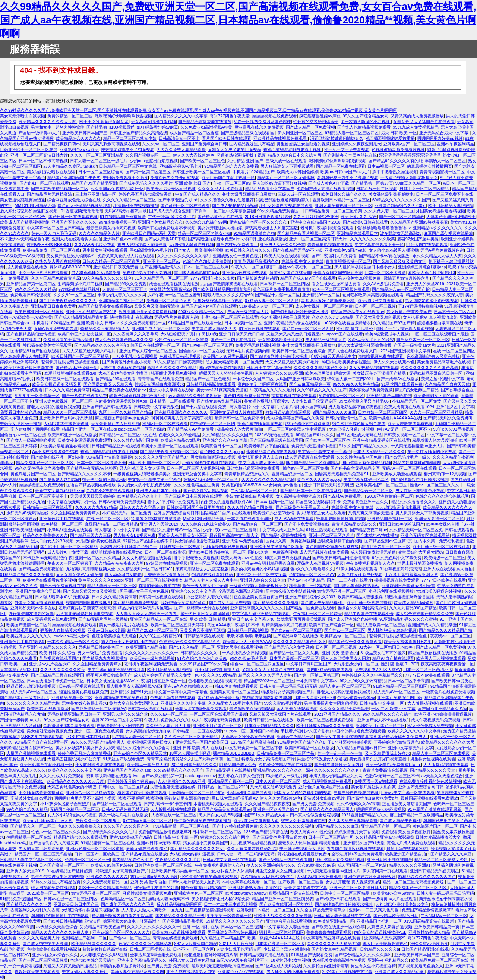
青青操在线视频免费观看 (175, 938)
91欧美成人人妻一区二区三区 (266, 306)
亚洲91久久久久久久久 (107, 876)
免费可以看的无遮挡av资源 (68, 340)
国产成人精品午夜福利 (400, 820)
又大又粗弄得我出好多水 (387, 753)
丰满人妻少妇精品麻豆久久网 (336, 776)
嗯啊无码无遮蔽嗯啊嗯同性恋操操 (222, 966)
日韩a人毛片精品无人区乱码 (195, 882)
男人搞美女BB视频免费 (360, 278)
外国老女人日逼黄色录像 (191, 960)
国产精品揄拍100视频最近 (110, 127)
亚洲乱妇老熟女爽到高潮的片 (255, 888)
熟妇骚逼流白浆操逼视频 (288, 412)
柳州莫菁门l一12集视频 (445, 474)
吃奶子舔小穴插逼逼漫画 (307, 423)
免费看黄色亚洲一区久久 (366, 502)
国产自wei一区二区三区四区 (308, 328)
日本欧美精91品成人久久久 (269, 725)
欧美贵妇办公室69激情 (274, 513)
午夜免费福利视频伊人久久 (370, 563)
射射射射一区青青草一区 (37, 396)
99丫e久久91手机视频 (454, 429)
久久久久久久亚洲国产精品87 (161, 457)
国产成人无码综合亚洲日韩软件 (178, 211)
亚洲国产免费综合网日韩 (204, 144)
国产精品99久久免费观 (126, 284)
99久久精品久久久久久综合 (107, 278)
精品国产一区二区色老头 (208, 379)
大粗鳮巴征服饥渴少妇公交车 (74, 759)
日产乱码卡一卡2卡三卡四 (168, 804)
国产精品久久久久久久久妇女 (198, 848)
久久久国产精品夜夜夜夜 (267, 804)
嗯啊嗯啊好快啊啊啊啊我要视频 (123, 116)
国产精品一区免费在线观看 (341, 166)
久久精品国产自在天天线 (447, 384)
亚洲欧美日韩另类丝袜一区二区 (217, 552)
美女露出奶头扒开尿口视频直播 (378, 759)
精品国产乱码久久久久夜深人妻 (435, 295)
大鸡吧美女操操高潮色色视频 (248, 737)
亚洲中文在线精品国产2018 (315, 222)
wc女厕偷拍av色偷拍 (283, 485)
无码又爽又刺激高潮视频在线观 (111, 144)
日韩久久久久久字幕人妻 (142, 507)
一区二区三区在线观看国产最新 (440, 334)
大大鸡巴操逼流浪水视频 (398, 507)
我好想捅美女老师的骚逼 (184, 602)
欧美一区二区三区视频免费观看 (341, 289)
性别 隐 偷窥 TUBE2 (355, 328)
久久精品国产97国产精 (394, 323)
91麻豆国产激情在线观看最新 (435, 809)
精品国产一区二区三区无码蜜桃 (286, 177)
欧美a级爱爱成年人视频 (387, 334)
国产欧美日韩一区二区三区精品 (69, 546)
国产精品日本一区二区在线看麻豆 (311, 491)
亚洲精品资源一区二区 (292, 474)
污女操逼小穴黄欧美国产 (409, 312)
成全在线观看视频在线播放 (174, 284)
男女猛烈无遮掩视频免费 (49, 731)
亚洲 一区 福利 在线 (201, 927)
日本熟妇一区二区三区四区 (285, 284)
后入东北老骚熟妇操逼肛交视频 (29, 211)
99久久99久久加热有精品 (356, 384)
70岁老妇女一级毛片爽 (286, 776)
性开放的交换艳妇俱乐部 (316, 122)
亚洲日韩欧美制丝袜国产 (402, 524)
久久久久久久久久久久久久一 (151, 653)
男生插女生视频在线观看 (105, 250)
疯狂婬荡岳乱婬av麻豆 (320, 116)
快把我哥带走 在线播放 (131, 317)
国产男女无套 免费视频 (230, 602)
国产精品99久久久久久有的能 (395, 161)
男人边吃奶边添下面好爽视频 (279, 183)
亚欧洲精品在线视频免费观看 (281, 138)
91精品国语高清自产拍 (254, 233)
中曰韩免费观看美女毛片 (125, 177)
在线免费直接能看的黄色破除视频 (430, 781)
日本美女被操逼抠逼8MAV (110, 681)
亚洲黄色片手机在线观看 (62, 519)
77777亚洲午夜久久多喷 (213, 278)
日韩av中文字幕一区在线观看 (408, 792)
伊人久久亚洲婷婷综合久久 (271, 865)
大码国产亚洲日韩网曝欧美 (451, 217)
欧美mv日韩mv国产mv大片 (345, 172)
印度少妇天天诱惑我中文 (333, 356)
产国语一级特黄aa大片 (39, 133)
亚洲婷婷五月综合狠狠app (422, 267)
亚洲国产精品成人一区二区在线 (159, 619)
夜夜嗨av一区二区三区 (451, 636)
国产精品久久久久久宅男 (29, 904)
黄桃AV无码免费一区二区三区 (211, 479)
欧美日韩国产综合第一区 (331, 625)
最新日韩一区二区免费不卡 (239, 418)
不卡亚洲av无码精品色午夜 (25, 239)
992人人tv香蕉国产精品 (195, 943)
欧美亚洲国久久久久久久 (29, 636)
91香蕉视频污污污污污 (81, 211)
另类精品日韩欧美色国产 (101, 647)
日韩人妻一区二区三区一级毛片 (99, 161)
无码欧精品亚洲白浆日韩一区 (436, 373)
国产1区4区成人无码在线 (359, 435)
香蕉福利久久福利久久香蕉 (35, 910)
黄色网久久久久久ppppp (222, 451)
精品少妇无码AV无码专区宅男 (145, 608)
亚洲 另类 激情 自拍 (340, 653)
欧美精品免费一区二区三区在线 (51, 250)
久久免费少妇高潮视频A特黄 (206, 127)
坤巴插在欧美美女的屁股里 (47, 345)
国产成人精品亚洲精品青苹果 (81, 317)
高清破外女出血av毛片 (31, 798)
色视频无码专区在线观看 (173, 697)
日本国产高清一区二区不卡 (64, 865)
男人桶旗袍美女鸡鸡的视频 (392, 630)
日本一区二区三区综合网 (101, 172)
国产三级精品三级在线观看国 (248, 133)
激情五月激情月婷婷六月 (407, 278)
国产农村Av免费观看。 (237, 245)
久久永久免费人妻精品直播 (181, 149)
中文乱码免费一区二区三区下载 (254, 748)
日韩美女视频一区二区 (404, 435)
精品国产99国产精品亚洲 (94, 183)
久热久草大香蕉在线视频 (58, 261)
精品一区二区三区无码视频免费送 (414, 882)
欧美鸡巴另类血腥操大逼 (380, 300)
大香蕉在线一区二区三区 (174, 815)
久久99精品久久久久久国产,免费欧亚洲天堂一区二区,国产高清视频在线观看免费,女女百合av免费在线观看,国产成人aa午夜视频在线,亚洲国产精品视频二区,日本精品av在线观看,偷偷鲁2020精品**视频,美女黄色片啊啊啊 (238, 20)
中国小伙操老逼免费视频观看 (359, 731)
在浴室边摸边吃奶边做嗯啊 (266, 697)
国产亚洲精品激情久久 (161, 267)
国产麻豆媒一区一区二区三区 (423, 340)
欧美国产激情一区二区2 (28, 625)
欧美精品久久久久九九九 (140, 496)
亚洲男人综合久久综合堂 (283, 245)
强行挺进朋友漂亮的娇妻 (31, 614)
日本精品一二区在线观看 (172, 401)
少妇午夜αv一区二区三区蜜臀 (174, 295)
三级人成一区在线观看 (286, 161)
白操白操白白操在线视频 (356, 792)
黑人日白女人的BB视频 (52, 541)
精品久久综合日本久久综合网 (295, 155)
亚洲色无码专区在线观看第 (425, 535)
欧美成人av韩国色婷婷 (298, 172)
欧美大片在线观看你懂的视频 (49, 580)
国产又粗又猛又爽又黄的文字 (400, 261)
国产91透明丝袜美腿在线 (246, 396)
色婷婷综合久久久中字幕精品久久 (190, 642)
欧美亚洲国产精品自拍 (146, 647)
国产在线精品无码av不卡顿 (298, 250)
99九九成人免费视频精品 (416, 127)
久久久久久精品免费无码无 (344, 709)
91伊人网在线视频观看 (427, 245)
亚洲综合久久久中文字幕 (225, 440)
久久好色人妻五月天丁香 (168, 725)
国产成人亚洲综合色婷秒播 (353, 619)
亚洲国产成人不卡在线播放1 (383, 720)
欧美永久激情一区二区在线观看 (170, 446)
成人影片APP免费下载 (68, 552)
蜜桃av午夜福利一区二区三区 (305, 267)
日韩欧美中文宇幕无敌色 (269, 368)
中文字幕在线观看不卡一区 (379, 245)
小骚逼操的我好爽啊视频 (225, 546)
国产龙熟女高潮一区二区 (217, 759)
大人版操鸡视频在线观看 (430, 703)
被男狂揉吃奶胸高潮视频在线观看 (373, 295)
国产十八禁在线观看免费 (84, 396)
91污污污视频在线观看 (260, 328)
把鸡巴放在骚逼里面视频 (260, 423)
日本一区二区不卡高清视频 (43, 161)
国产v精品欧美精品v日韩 (396, 916)
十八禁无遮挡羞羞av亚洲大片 (418, 446)
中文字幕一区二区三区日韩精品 (56, 228)
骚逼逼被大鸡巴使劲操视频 (31, 686)
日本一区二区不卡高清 (385, 272)
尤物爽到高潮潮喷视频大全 (91, 569)
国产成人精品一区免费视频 (310, 127)
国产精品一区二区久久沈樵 (295, 653)
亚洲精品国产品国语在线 (389, 396)
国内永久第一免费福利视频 (290, 541)
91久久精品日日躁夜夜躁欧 (178, 362)
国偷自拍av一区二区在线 (202, 351)
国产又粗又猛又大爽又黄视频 (90, 591)
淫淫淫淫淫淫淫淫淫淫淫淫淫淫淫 (410, 155)
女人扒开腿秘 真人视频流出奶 (430, 317)
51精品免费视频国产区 (21, 899)
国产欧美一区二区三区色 (203, 161)
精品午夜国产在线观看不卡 (369, 614)
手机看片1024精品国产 (254, 172)
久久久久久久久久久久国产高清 (430, 368)
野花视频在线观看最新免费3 (303, 854)
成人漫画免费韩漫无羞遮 (373, 552)
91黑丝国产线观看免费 (402, 384)
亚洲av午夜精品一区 (296, 737)
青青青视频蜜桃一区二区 (442, 172)
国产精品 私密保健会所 (77, 368)
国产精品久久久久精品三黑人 (327, 809)
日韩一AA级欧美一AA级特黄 (26, 317)
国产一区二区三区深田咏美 (43, 960)
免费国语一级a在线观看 (376, 781)
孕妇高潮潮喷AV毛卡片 (181, 166)
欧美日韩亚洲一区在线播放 (39, 312)
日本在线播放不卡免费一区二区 (56, 681)
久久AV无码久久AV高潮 (358, 804)
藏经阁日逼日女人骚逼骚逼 (205, 614)
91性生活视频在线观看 (327, 530)
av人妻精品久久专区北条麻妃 (70, 166)
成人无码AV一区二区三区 (34, 692)
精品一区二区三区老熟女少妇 (130, 138)
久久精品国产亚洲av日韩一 (361, 748)
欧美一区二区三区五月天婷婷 (178, 625)
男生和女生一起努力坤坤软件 (58, 127)
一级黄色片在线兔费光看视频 (448, 692)
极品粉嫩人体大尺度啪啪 (239, 429)
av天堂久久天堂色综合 (442, 776)
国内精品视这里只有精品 (252, 144)
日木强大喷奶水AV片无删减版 (62, 597)
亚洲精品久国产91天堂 (131, 692)
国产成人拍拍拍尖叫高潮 (235, 205)
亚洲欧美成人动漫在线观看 (397, 474)
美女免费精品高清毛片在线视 (444, 362)
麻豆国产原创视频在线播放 (448, 233)
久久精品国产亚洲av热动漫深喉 (419, 222)
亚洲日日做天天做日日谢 (242, 334)
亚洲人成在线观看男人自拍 (76, 239)
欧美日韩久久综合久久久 (344, 194)
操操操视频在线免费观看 (274, 116)
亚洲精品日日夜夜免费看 (116, 267)
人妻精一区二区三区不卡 (125, 289)
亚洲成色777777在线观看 (241, 971)
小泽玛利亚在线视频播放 (136, 205)
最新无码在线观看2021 (147, 848)
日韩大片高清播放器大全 (438, 837)
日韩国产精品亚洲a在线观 (115, 446)
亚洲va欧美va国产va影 (345, 250)
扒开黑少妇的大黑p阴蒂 (104, 479)
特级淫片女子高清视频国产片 (288, 692)
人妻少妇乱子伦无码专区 (314, 401)
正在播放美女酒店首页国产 (258, 597)
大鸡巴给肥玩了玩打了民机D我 (189, 334)
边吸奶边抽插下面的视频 (340, 541)
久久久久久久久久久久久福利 (184, 256)
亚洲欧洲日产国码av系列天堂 (149, 233)
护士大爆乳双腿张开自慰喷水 (249, 194)
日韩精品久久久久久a (200, 653)
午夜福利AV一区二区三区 (254, 491)
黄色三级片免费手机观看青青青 (281, 289)
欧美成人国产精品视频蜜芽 (25, 222)
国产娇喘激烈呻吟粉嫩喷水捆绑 (300, 312)
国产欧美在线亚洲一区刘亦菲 (58, 457)
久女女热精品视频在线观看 (374, 368)
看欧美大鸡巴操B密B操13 (432, 272)
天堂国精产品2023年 (19, 669)
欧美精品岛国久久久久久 (94, 943)
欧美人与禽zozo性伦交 (242, 558)
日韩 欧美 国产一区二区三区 (154, 463)
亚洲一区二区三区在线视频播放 (154, 580)
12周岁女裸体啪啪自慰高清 (156, 519)
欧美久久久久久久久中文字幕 (414, 731)
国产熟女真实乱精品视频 (219, 401)
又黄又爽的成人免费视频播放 (417, 116)
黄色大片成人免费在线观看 (411, 843)
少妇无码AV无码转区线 (27, 513)
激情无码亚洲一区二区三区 (342, 591)
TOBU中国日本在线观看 (88, 737)
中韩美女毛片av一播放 (21, 423)
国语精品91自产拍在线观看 (35, 351)
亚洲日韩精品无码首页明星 (329, 485)
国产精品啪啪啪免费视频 (136, 602)
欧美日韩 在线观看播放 (48, 709)
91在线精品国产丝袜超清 (123, 217)
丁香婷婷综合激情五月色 (166, 574)
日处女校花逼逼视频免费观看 (84, 440)
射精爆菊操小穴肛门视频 (80, 284)
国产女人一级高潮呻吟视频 (199, 250)
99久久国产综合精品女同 (366, 116)
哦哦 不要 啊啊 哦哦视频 (249, 636)
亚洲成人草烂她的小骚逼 (159, 491)
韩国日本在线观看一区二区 (155, 345)
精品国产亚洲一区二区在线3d (89, 429)
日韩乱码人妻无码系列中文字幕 (342, 916)
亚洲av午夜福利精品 (455, 144)
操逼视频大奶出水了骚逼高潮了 (132, 921)
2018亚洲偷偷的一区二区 (390, 496)
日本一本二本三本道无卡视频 (230, 904)
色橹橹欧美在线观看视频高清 (215, 681)
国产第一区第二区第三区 (148, 172)
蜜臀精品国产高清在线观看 (271, 451)
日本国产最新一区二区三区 (294, 658)
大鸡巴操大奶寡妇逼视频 (192, 854)
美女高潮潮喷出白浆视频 (23, 116)
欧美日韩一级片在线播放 (369, 602)
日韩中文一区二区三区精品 (425, 189)
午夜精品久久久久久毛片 (272, 390)
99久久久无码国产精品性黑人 (97, 742)
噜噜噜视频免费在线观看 (381, 356)
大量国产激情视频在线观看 (31, 753)
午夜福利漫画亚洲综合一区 (161, 681)
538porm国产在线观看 (342, 334)
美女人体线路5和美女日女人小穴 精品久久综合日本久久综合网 (113, 748)
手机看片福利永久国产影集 (301, 407)
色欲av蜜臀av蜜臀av (356, 697)
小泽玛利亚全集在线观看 (70, 530)
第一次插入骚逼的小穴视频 (366, 122)
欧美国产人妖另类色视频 (225, 356)
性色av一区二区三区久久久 (435, 485)
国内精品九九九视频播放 (105, 658)
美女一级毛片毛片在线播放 (44, 272)
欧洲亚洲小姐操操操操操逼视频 (147, 312)
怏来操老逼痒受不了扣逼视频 (128, 149)
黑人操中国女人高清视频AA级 (134, 686)
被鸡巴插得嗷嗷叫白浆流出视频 (293, 149)
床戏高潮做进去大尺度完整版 (271, 228)
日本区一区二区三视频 (375, 306)
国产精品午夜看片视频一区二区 (306, 233)
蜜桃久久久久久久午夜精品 (172, 368)
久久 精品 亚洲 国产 (245, 161)
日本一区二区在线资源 (165, 552)
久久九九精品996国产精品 (413, 608)
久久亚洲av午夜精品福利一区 (117, 189)
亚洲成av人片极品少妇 (50, 664)
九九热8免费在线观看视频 (110, 491)
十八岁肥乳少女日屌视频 (135, 356)
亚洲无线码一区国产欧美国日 (202, 742)
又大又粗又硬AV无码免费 (79, 574)
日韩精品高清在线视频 (204, 636)
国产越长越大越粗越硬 (258, 278)
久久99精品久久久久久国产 (322, 390)
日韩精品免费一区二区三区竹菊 (334, 211)
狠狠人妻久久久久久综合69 (228, 295)
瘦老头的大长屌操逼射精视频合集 (309, 843)
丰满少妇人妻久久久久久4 (121, 295)
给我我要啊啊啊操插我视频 (341, 519)
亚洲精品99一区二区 (321, 295)
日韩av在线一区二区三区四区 (71, 899)
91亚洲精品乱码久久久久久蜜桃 (408, 619)
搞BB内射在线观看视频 (236, 686)
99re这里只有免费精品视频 (366, 463)
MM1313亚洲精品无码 (35, 205)
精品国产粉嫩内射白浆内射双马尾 (122, 916)
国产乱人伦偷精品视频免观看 (364, 127)
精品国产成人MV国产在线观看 (308, 278)
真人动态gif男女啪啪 (123, 574)
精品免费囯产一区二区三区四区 (45, 463)
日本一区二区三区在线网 (206, 267)
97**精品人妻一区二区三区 (137, 737)
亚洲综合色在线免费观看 (245, 272)
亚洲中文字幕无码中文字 (410, 748)
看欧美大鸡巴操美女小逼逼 (183, 535)
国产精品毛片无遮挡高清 (50, 194)
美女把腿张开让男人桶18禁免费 (220, 899)
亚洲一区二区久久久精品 (97, 558)
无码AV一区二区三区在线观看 (409, 468)
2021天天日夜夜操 (236, 943)
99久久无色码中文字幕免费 (39, 468)
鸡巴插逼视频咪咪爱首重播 (390, 138)
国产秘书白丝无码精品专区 (355, 468)
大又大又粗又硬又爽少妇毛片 (89, 351)
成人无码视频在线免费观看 (310, 457)
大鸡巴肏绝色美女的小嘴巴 (124, 373)
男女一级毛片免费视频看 (100, 653)
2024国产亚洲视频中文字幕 (406, 351)
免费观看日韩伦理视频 (31, 295)
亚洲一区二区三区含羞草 (331, 535)
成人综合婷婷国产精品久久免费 (124, 340)
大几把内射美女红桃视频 (98, 541)
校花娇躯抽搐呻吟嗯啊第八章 (211, 955)
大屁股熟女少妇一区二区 (356, 664)
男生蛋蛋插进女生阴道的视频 (303, 144)
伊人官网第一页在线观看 (385, 871)
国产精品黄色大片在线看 (220, 217)
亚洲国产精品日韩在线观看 (107, 407)
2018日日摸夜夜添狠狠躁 (268, 217)
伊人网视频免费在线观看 (53, 888)
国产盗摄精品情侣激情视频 (31, 334)
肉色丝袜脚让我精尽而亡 (204, 888)
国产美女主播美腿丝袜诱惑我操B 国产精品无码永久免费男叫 (372, 737)
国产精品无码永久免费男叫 (448, 418)
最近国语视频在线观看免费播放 (429, 798)
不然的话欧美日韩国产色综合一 (129, 546)
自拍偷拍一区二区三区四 (213, 423)
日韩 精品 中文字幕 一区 (382, 703)
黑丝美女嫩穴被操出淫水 (84, 703)
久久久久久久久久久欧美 (372, 239)
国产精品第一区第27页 (372, 183)
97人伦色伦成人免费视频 (430, 725)
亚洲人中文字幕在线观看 (172, 390)
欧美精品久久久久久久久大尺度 (48, 122)
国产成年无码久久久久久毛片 (146, 183)
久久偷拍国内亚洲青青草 (326, 966)
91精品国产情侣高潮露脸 (109, 457)
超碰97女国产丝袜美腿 (418, 239)
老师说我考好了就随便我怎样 (328, 300)
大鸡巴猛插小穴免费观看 (319, 876)
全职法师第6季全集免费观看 (201, 709)
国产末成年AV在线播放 (398, 379)
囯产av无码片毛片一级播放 (103, 619)
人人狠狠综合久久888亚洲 (279, 373)
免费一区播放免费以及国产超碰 (262, 122)
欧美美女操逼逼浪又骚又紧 (104, 122)
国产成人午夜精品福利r (323, 602)
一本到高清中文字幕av (317, 681)
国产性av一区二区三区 (345, 630)
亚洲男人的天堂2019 (425, 284)
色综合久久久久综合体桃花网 (442, 496)
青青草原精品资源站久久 (257, 261)
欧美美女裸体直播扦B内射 (451, 524)
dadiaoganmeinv (200, 776)
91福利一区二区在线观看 (165, 423)
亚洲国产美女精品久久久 (160, 222)
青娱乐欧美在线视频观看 (252, 709)
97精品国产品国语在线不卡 (148, 541)
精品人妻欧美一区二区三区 (112, 586)
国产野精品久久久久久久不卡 (84, 474)
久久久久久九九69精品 (333, 317)
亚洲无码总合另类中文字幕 (444, 133)
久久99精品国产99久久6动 (204, 664)
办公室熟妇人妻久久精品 (209, 597)
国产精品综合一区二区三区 (369, 491)
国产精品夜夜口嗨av (62, 144)
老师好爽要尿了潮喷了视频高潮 (87, 608)
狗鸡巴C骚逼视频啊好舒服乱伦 (137, 396)
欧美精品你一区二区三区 (344, 636)
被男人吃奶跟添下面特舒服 (142, 245)
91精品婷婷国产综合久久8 (301, 742)
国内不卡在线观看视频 (297, 709)
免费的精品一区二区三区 (70, 116)
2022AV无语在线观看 (274, 435)
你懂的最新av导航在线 (159, 586)
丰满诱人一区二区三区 (445, 161)
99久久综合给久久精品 (35, 289)
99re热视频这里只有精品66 (364, 401)
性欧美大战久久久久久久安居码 (283, 916)
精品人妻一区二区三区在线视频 (441, 753)
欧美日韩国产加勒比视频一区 (228, 177)
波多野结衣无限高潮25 (401, 233)
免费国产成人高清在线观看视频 (325, 189)
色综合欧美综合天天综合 (114, 636)
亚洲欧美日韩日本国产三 (85, 133)
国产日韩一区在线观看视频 (73, 217)
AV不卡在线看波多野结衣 (348, 323)
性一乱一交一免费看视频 (347, 149)
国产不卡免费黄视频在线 (307, 524)
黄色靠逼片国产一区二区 (33, 474)
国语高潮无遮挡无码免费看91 (342, 474)
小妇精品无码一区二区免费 (417, 401)
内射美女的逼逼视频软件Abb (121, 401)
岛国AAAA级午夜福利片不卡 (233, 625)
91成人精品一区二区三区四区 (401, 686)
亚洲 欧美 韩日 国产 (193, 183)
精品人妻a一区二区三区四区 (345, 686)
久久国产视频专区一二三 (148, 155)
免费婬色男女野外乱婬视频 (175, 177)
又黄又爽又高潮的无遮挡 (157, 306)
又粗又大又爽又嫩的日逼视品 (235, 149)
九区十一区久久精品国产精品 (125, 412)
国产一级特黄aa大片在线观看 (201, 608)
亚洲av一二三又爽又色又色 (374, 910)
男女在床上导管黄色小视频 (420, 491)
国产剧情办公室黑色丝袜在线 (350, 155)
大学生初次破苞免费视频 (122, 368)
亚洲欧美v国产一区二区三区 (409, 144)
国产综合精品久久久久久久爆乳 (363, 955)
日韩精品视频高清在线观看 (211, 384)
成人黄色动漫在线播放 (27, 267)
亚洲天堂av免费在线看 (243, 541)
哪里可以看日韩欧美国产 (109, 675)
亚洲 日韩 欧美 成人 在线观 (198, 748)
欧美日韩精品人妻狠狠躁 (451, 205)
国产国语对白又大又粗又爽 (108, 384)
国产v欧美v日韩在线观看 (365, 222)
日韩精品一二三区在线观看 (48, 507)
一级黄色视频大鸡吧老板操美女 (409, 177)
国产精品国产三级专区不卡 (25, 697)
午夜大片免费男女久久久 (167, 720)
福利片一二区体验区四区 (282, 932)
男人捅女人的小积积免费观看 (145, 485)
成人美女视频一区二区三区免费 (324, 306)
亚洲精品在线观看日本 (357, 233)
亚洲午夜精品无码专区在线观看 (293, 323)
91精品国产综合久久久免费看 (231, 166)
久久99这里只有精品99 (160, 636)
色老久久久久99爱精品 (179, 435)
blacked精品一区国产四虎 (142, 429)
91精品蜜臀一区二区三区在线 (183, 826)
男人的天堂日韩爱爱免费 (41, 848)
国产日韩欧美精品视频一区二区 (60, 189)
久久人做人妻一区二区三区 (389, 211)
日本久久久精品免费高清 (67, 390)
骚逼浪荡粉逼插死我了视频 (241, 155)
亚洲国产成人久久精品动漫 (432, 625)
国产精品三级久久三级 (91, 535)
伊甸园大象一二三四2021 (351, 379)
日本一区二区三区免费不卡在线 (445, 194)
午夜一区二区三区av (232, 183)
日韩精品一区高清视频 (248, 630)
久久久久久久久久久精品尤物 (268, 479)
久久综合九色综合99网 (206, 222)
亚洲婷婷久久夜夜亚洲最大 (357, 144)
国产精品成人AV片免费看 (191, 429)
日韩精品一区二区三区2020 (223, 787)
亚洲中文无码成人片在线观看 (236, 412)
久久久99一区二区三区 (74, 295)
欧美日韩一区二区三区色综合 (299, 351)
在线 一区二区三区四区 (454, 351)
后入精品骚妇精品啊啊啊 (179, 904)
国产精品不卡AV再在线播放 (385, 256)
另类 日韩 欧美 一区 (399, 133)
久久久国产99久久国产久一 (128, 826)
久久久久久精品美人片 (99, 233)
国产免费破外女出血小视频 (127, 362)
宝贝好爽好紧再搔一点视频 (218, 300)
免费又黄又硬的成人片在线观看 (126, 256)
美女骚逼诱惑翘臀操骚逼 (23, 200)
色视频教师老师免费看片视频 (398, 149)
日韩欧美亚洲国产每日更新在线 (196, 507)
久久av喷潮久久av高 (317, 865)
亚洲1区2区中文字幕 (455, 407)
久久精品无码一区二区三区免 (416, 530)
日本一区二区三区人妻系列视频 (195, 468)
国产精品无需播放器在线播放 (205, 122)
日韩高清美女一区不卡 (179, 138)
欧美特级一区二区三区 (62, 524)
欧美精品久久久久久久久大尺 (448, 742)
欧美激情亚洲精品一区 (334, 921)
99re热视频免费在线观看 (221, 368)
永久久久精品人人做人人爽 (437, 256)
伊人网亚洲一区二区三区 (300, 133)
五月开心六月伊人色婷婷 (241, 776)
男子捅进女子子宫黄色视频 (144, 591)
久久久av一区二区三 (161, 144)
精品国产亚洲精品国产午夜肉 (74, 177)
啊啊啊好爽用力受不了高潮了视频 (348, 177)
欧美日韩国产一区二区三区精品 (81, 356)
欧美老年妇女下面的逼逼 (436, 396)
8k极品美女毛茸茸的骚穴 (371, 340)
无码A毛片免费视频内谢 (442, 250)
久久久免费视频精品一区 (143, 323)
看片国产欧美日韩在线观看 (227, 138)
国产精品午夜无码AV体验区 (91, 468)
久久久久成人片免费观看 (220, 189)
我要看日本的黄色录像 (20, 412)
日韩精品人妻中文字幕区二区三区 (31, 860)
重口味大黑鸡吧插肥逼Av (197, 272)
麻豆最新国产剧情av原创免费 (122, 418)
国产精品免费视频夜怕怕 (41, 569)
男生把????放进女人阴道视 (322, 759)
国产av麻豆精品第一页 (310, 384)
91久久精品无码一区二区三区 (161, 278)
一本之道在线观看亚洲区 (249, 519)
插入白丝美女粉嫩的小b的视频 (129, 642)
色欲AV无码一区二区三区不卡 (404, 429)
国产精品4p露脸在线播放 (284, 535)
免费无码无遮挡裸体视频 (258, 345)
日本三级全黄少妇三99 (314, 697)
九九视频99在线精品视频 (253, 843)
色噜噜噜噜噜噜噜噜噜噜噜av (384, 228)
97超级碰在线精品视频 (79, 289)
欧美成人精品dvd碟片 (180, 440)
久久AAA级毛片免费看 (95, 245)
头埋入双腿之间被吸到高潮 (338, 272)
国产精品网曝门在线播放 (296, 636)
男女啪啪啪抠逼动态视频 (213, 457)
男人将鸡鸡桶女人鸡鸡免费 (96, 272)
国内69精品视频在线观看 (329, 669)
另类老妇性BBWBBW (241, 485)
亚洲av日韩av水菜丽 (106, 630)
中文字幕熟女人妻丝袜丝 (287, 927)
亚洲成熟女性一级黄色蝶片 (237, 256)
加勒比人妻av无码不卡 (169, 899)
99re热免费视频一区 (117, 222)
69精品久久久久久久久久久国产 (401, 200)
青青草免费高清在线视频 (385, 770)
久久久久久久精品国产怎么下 (320, 368)
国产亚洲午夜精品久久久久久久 (68, 300)
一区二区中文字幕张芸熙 (232, 211)
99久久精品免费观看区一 (280, 211)
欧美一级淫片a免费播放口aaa (393, 765)
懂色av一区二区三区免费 (306, 468)
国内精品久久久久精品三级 (180, 916)
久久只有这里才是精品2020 (252, 848)
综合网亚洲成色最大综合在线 (74, 200)
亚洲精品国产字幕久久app (127, 770)
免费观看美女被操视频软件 (406, 832)
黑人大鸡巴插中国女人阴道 (345, 658)
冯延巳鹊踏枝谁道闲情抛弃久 (337, 138)
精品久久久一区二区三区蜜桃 (70, 412)
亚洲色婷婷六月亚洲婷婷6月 (370, 876)
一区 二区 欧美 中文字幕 (393, 709)
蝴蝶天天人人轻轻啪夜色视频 (226, 373)
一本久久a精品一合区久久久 (379, 451)
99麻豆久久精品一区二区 (418, 183)
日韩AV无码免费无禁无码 (122, 502)
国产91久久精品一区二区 (192, 647)
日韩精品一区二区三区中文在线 (128, 166)
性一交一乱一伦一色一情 (340, 753)
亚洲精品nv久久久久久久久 (438, 228)
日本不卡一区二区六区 (454, 312)
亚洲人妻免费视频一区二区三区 (344, 205)
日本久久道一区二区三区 (278, 781)
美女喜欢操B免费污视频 (371, 390)
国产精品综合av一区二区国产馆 (401, 289)
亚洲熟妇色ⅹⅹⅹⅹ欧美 (79, 149)
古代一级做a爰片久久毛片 (172, 217)
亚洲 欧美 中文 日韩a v (98, 323)
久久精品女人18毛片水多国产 (235, 703)
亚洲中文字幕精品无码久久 (142, 960)
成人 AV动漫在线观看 (294, 519)
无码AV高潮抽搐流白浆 (126, 211)
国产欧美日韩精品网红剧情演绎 (222, 289)
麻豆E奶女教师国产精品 (417, 390)
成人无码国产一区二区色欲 (362, 865)
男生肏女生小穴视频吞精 (373, 966)
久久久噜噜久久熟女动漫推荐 (227, 200)
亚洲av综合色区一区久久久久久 (259, 222)
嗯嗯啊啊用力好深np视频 (440, 138)
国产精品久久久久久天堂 (433, 770)
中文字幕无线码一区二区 (366, 479)
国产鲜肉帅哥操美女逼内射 (339, 765)
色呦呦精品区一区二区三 (123, 899)
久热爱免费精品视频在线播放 (285, 765)
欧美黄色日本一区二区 (221, 446)
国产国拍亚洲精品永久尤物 (442, 709)
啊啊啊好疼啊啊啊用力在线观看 (60, 916)
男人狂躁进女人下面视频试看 (287, 166)
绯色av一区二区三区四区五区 (257, 664)
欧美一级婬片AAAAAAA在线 (395, 418)
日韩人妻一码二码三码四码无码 (288, 686)
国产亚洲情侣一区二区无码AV (98, 709)
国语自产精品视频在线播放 (91, 485)
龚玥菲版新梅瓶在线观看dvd (70, 373)
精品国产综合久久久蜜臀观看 (355, 642)
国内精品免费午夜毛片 (133, 860)
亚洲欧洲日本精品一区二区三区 (341, 200)
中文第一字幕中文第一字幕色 (324, 451)
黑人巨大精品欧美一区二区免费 (234, 362)
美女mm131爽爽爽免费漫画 (222, 390)
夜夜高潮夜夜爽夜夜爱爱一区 (447, 664)
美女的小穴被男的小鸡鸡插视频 (259, 569)
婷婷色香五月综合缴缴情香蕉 (146, 194)
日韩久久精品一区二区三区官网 (112, 261)
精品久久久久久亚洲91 (410, 865)
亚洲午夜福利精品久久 (388, 960)
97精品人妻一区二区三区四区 (352, 133)
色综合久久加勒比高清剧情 (207, 261)
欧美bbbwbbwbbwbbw (246, 893)
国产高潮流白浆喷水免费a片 (214, 239)
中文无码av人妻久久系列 (85, 971)
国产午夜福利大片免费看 (334, 256)
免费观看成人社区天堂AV (378, 669)
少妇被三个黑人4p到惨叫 (286, 949)
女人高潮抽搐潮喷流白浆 (298, 496)
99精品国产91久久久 (315, 435)
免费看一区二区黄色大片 (169, 300)
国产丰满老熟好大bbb (178, 200)
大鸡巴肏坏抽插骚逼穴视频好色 (91, 910)
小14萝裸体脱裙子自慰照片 (285, 317)
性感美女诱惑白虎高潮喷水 (159, 384)
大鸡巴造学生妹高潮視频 (66, 423)
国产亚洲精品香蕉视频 (183, 921)
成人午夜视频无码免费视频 (217, 720)
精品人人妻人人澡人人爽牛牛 (211, 580)
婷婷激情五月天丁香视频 (357, 832)
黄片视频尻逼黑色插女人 (150, 742)
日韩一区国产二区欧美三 (97, 854)
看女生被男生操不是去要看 (336, 284)
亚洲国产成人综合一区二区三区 (161, 328)
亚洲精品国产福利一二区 (121, 300)
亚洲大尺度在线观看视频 (239, 647)
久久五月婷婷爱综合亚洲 (316, 217)
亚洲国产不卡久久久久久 (74, 222)
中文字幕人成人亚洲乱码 (261, 463)
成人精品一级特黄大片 (326, 340)
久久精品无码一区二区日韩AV (145, 569)
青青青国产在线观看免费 (160, 379)
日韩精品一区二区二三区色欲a (197, 792)
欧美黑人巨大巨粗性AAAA (247, 642)
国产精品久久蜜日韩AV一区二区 (171, 530)
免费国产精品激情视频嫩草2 (164, 832)
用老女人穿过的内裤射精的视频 (303, 792)
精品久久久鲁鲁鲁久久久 (414, 502)
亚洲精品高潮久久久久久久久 (181, 412)
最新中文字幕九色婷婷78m (60, 491)
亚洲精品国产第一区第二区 (31, 284)
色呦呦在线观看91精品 (213, 574)
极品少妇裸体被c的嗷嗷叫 (417, 463)
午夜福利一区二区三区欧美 (318, 614)
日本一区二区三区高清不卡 (101, 463)
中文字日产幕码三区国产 (309, 664)
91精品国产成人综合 (238, 765)
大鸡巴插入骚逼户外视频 (191, 245)
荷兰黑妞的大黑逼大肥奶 (421, 552)
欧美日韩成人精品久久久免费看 (325, 725)
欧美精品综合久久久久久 (78, 138)
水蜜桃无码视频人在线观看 (218, 804)
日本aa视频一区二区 (386, 166)
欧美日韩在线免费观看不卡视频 (167, 228)
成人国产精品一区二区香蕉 (194, 133)
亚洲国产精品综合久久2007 (400, 205)
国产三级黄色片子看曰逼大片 (302, 507)
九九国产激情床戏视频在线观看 (229, 284)
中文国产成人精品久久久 (198, 194)
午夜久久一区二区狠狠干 (254, 267)
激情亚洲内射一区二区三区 (386, 546)
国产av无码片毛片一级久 (408, 457)
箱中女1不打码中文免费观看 (173, 502)
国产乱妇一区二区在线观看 (44, 183)
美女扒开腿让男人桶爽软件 (71, 256)
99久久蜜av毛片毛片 (248, 658)
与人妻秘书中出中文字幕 (252, 407)
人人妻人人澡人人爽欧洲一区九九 (147, 614)
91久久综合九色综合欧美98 (206, 524)
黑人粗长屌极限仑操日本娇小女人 (365, 267)
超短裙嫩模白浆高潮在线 (440, 323)
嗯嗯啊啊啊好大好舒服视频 (381, 809)
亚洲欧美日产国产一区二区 (218, 725)
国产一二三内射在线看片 (233, 340)
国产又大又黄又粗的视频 (378, 317)
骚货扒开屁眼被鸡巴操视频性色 (71, 362)
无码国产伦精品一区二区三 (75, 809)
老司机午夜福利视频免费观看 (328, 228)
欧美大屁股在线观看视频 (287, 256)
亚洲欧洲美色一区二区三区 (199, 893)
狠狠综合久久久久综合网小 (225, 837)
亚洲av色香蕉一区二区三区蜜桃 (95, 848)
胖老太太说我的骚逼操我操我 (365, 345)
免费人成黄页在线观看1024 (409, 407)
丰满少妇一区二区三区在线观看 (229, 317)
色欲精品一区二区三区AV (312, 574)
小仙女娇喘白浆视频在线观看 (286, 205)
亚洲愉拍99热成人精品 (429, 932)
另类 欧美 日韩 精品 (208, 619)
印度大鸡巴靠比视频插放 (288, 558)
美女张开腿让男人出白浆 (220, 228)
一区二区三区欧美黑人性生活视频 (296, 429)
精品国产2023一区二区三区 (153, 630)
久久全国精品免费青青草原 (56, 278)
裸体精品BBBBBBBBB (70, 267)
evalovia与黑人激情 (72, 636)
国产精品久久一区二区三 (33, 826)
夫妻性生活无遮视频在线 (173, 787)
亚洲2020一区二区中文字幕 (261, 574)
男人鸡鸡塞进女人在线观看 (25, 356)
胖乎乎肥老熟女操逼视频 (395, 172)
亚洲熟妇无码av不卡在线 (33, 608)
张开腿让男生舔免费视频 (174, 373)
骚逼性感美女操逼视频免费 (83, 692)
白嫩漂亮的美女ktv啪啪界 (120, 725)
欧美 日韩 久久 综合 (359, 217)
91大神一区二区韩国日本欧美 (386, 647)
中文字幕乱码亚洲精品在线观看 (261, 614)
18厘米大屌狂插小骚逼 (190, 753)
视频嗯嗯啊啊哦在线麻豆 (89, 602)
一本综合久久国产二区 (253, 379)
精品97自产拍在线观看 (393, 658)
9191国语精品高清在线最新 (430, 921)
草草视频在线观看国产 (60, 658)
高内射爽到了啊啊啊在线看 (262, 384)
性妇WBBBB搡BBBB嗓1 (49, 245)
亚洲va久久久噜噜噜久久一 (188, 686)
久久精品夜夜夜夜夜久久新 (119, 563)
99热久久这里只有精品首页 (56, 882)
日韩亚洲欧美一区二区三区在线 (29, 149)
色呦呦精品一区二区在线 (29, 837)
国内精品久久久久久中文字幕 (181, 116)
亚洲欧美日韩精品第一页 (437, 927)
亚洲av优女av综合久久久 (55, 955)
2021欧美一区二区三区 (48, 893)
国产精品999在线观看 (116, 379)
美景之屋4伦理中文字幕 (443, 379)
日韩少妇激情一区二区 (346, 418)
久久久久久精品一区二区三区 (129, 200)
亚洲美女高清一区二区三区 (439, 519)
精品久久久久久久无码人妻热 (265, 675)
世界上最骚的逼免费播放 (420, 563)
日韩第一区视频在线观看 (162, 597)
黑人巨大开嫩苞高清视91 (385, 943)
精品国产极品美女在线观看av (105, 306)
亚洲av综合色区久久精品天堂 (140, 753)
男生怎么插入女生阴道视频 (290, 591)
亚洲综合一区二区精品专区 (91, 792)
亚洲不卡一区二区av (162, 261)
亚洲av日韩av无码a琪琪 (159, 843)
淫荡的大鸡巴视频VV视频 (320, 563)
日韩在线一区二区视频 (377, 189)
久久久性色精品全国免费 (136, 440)
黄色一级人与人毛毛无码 (54, 233)
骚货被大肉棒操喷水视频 (63, 630)
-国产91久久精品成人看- (266, 815)
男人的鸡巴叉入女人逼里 (142, 468)
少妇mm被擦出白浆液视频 (154, 161)
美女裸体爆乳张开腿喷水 (391, 194)
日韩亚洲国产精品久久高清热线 (139, 133)
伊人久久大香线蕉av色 (194, 155)
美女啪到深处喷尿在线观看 (51, 172)
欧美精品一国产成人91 (147, 765)
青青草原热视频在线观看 (330, 245)
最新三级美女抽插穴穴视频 (111, 228)
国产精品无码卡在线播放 (228, 770)
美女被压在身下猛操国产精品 (380, 373)
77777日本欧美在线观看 (444, 580)
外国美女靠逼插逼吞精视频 (440, 211)
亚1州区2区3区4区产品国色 (324, 787)
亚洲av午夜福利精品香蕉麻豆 (268, 563)
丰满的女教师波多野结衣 (122, 966)
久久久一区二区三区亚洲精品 (97, 155)
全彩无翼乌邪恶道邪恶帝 (241, 591)
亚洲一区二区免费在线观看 (215, 563)
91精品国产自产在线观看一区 (195, 323)
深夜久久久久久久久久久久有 (333, 770)
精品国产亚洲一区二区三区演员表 (283, 899)
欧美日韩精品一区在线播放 (269, 720)
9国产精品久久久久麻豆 (334, 412)
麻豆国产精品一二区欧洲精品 (312, 463)
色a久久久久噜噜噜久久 (312, 569)
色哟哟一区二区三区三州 (87, 860)
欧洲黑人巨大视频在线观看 (441, 658)
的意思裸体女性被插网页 (429, 166)
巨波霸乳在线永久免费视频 (259, 127)
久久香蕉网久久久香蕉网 (136, 334)
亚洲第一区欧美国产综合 (276, 809)
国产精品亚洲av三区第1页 (388, 541)
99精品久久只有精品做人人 (105, 328)
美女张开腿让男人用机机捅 (116, 423)
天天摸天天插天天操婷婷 (93, 496)
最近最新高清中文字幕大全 (234, 535)
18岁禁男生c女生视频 (290, 960)
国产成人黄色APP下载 (329, 183)
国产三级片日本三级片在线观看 (194, 496)
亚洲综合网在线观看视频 (289, 921)
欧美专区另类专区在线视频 (171, 189)
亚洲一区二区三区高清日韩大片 (39, 155)
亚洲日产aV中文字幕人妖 (251, 619)
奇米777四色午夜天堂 (230, 116)
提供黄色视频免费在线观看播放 (203, 820)
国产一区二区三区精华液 (402, 217)
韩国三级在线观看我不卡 (318, 502)
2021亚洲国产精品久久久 (337, 714)
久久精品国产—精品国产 (223, 938)
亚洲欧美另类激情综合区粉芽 (277, 546)
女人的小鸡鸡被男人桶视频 (394, 250)
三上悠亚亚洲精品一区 (96, 194)
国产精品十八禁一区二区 (277, 295)
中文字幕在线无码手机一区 (72, 502)
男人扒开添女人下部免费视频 (422, 513)
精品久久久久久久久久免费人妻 (61, 932)
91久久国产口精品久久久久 (364, 446)
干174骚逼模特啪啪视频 (420, 306)
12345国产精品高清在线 (253, 742)
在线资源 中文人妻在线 (302, 261)
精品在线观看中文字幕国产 (270, 189)
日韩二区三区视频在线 (150, 949)
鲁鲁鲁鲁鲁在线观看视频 (329, 932)
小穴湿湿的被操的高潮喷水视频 (209, 876)
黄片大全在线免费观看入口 (353, 351)
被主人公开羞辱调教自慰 (304, 820)
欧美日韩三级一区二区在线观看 (65, 379)
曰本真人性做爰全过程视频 (315, 815)
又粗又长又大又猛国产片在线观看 (424, 122)
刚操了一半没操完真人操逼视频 (404, 328)
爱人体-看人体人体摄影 (232, 871)
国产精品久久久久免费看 (276, 602)
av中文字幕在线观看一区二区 (249, 882)
